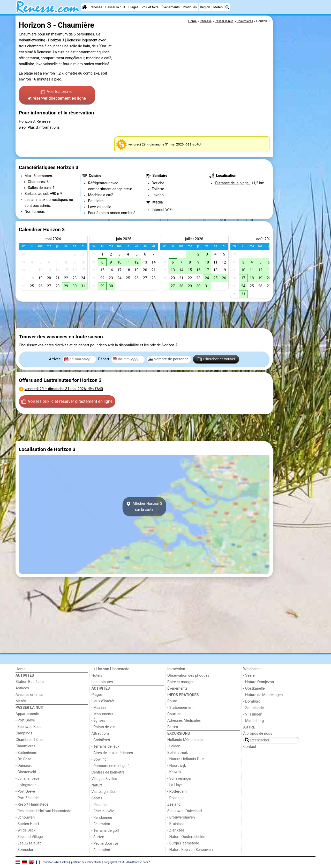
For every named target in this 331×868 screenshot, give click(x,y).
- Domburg (252, 701)
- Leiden (174, 746)
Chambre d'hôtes (29, 740)
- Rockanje (176, 798)
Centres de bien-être (108, 772)
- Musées (99, 708)
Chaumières (25, 746)
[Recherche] (227, 7)
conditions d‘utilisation (56, 862)
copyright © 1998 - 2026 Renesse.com (126, 862)
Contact (250, 747)
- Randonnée (102, 818)
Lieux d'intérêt (103, 701)
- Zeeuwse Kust (28, 727)
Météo (218, 7)
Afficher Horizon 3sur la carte (144, 507)
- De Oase (23, 759)
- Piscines (100, 805)
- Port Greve (25, 720)
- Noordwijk (177, 766)
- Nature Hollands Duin (186, 759)
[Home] (84, 7)
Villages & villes (104, 779)
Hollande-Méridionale (185, 740)
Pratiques (190, 7)
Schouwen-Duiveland (185, 811)
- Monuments (103, 714)
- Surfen (98, 837)
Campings (24, 733)
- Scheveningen (180, 779)
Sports (97, 798)
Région (205, 7)
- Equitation (101, 850)
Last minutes (102, 682)
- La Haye (175, 785)
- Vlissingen (253, 714)
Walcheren (252, 669)
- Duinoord (24, 766)
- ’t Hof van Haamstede (110, 669)
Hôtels (97, 676)
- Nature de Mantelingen (263, 695)
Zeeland (174, 804)
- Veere (249, 676)
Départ (104, 359)
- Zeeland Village (29, 837)
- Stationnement (180, 708)
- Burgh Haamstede (183, 843)
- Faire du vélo (103, 811)
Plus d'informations (44, 127)
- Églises (98, 721)
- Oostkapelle (254, 688)
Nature (97, 785)
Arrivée (55, 359)
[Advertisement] (295, 135)
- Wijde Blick (25, 830)
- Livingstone (26, 785)
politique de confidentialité (86, 862)
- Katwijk (174, 772)
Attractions (101, 734)
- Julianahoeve (27, 779)
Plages (133, 7)
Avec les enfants (29, 695)
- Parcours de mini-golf (110, 766)
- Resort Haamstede (32, 804)
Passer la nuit (115, 7)
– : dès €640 (64, 389)
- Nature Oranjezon (259, 682)
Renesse (96, 7)
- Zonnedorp (25, 850)
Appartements (27, 714)
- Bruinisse (176, 824)
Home (21, 669)
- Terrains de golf (105, 831)
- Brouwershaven (181, 817)
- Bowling (99, 759)
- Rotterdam (177, 792)
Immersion (176, 669)
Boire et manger (180, 682)
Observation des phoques (188, 676)
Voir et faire (150, 7)
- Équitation (101, 824)
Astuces (22, 688)
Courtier (174, 714)
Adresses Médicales (184, 721)
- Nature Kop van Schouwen (190, 850)
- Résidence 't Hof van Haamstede (43, 811)
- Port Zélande (27, 798)
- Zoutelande (254, 708)
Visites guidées (104, 792)
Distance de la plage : (233, 183)
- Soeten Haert (27, 824)
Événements (171, 7)
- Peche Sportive (105, 844)
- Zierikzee (176, 830)
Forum (173, 727)
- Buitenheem (26, 753)
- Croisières (101, 740)
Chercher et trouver (216, 359)
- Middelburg (254, 721)
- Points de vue (104, 727)
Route (172, 701)
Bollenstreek (178, 753)
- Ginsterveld (26, 772)
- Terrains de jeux (106, 746)
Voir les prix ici (57, 95)
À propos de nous (258, 734)
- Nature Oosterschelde (186, 837)
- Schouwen (25, 817)
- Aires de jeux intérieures (112, 753)
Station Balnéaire (30, 682)
